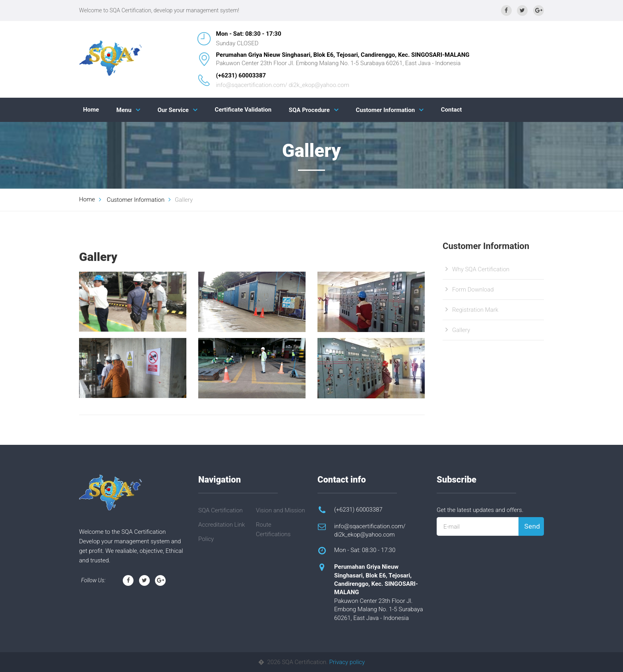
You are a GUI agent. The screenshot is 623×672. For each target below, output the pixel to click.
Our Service (173, 110)
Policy (206, 539)
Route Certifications (273, 529)
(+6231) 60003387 (241, 75)
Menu (124, 110)
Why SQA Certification (481, 269)
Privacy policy (347, 662)
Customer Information (385, 110)
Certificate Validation (243, 110)
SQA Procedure (309, 110)
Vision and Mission (281, 510)
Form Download (473, 290)
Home (91, 110)
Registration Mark (475, 310)
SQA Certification (221, 510)
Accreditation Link (222, 525)
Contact (452, 110)
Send (532, 526)
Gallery (461, 330)
